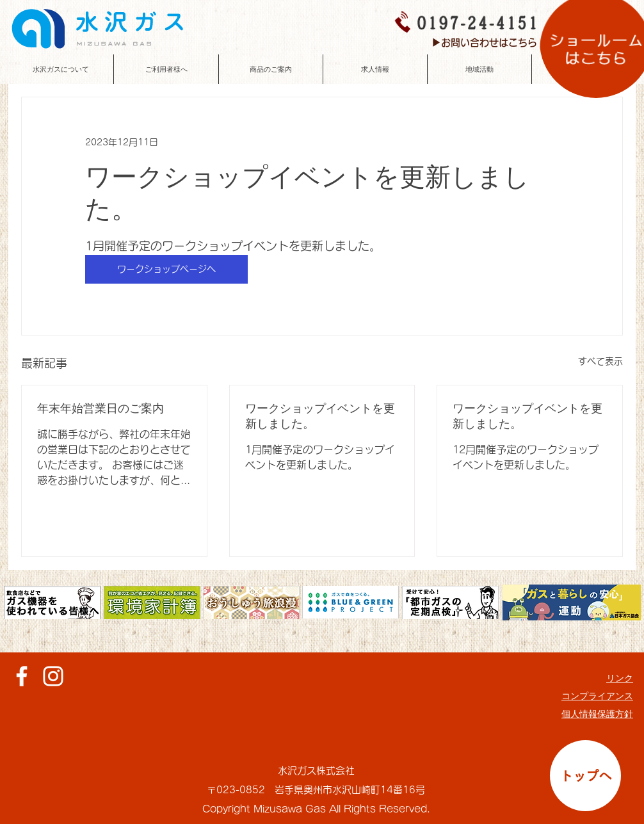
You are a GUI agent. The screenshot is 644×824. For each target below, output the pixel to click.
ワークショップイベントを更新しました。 (320, 416)
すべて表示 (600, 361)
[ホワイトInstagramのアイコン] (53, 676)
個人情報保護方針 (597, 714)
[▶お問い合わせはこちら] (484, 43)
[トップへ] (585, 776)
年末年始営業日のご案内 (101, 408)
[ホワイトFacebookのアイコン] (22, 676)
